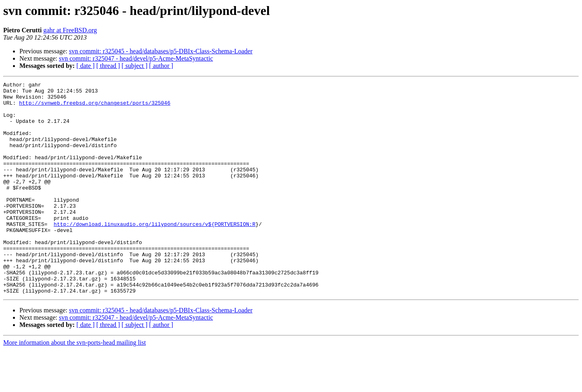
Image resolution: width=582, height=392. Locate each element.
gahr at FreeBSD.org (70, 30)
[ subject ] (135, 66)
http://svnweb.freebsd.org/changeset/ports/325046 (95, 107)
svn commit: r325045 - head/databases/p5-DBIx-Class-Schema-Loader (161, 51)
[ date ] (85, 66)
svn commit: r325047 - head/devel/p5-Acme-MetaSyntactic (136, 58)
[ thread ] (108, 66)
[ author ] (161, 66)
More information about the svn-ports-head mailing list (75, 385)
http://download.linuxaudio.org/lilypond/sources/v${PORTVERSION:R (155, 253)
